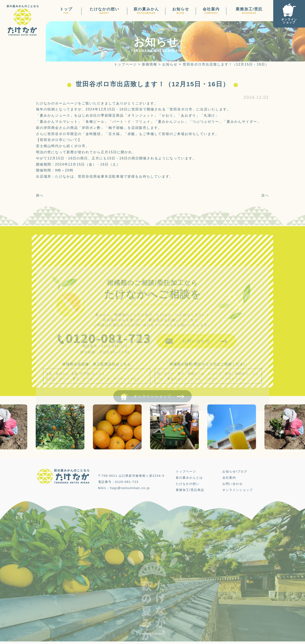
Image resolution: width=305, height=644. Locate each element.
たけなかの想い (188, 484)
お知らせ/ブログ (235, 472)
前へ (40, 195)
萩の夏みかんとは (189, 478)
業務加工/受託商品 (190, 490)
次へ (265, 195)
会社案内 (229, 478)
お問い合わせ (233, 484)
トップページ (186, 472)
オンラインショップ (238, 490)
